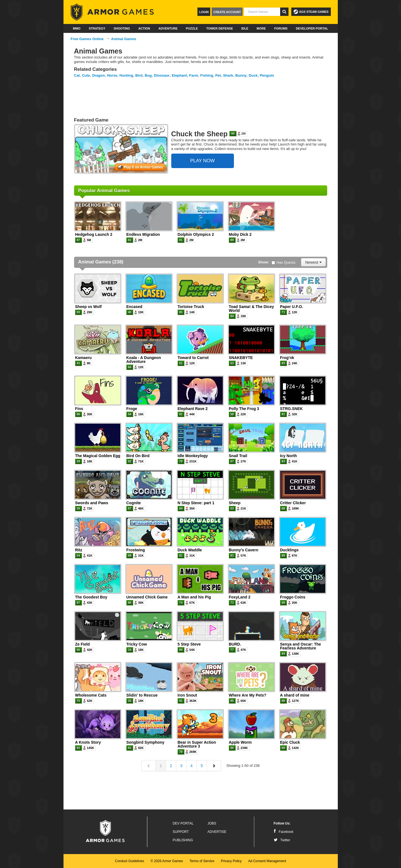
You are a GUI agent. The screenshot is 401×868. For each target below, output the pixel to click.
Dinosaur (162, 75)
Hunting (126, 75)
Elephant (179, 75)
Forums (281, 28)
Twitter (282, 840)
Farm (194, 75)
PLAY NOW (202, 161)
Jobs (212, 823)
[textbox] (262, 12)
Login (204, 12)
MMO (77, 28)
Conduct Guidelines (130, 861)
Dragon (99, 75)
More (261, 28)
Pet (218, 75)
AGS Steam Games (311, 12)
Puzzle (192, 28)
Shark (228, 75)
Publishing (183, 840)
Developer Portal (312, 28)
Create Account (227, 12)
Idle (245, 28)
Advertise (217, 832)
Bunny (241, 75)
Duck (253, 75)
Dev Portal (183, 823)
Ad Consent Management (267, 861)
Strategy (97, 28)
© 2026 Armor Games (167, 861)
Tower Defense (219, 28)
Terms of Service (202, 861)
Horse (112, 75)
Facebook (284, 832)
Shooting (122, 28)
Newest (313, 262)
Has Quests (283, 262)
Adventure (168, 28)
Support (181, 832)
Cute (86, 75)
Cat (77, 75)
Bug (148, 75)
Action (144, 28)
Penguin (267, 75)
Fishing (207, 75)
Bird (139, 75)
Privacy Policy (231, 861)
